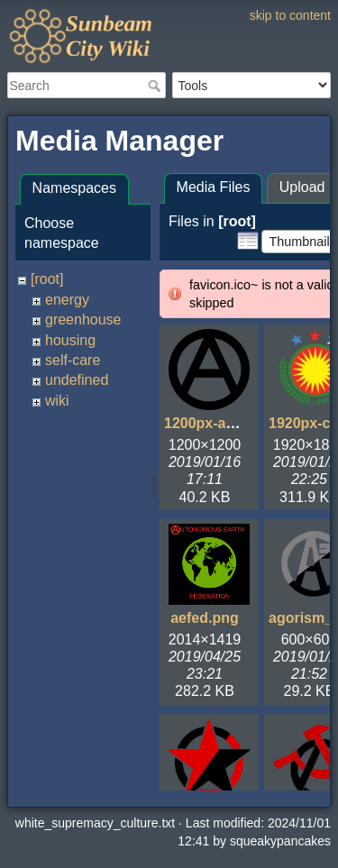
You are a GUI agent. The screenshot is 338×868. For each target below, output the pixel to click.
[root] (47, 279)
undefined (77, 380)
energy (67, 300)
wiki (57, 401)
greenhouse (83, 320)
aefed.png (205, 618)
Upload (302, 187)
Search (156, 86)
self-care (73, 360)
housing (70, 340)
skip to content (290, 15)
